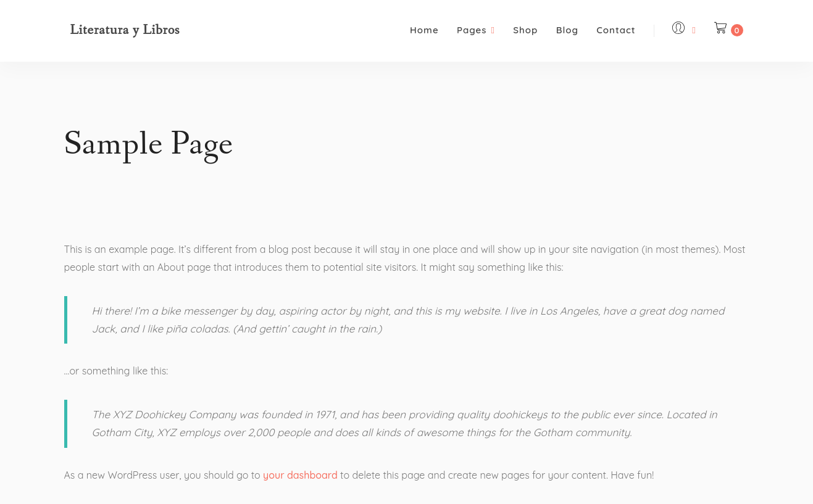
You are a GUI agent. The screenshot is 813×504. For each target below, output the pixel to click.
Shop (525, 30)
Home (424, 30)
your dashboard (300, 475)
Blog (567, 30)
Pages (476, 30)
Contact (616, 30)
